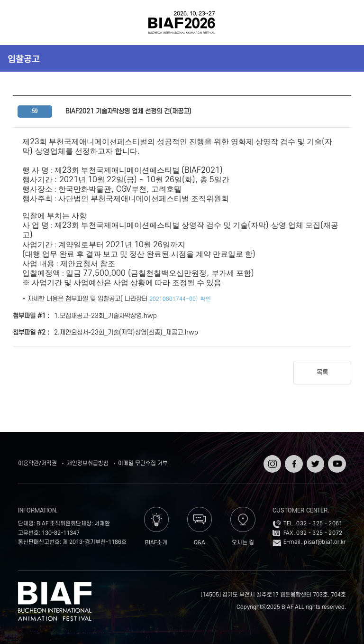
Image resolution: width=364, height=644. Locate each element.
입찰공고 (24, 58)
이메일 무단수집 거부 (143, 463)
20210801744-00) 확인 (180, 298)
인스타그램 (271, 462)
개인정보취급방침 (88, 463)
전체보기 (21, 23)
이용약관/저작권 (37, 463)
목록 (322, 372)
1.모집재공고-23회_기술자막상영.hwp (105, 316)
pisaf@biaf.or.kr (325, 542)
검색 (343, 23)
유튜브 (336, 458)
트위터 (314, 458)
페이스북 (293, 462)
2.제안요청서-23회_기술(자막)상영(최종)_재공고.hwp (126, 332)
